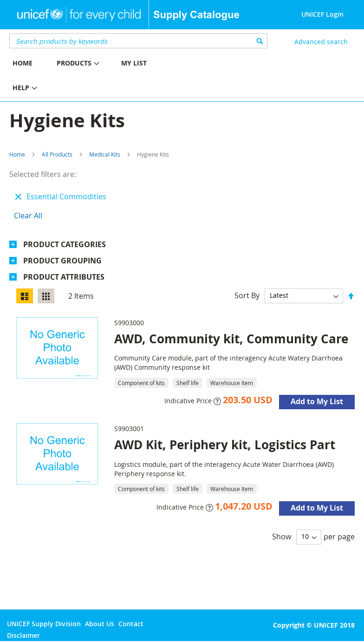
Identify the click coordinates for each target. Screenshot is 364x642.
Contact (131, 624)
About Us (100, 624)
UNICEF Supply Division (44, 624)
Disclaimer (23, 635)
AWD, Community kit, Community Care (231, 339)
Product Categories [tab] (65, 244)
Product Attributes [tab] (64, 277)
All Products (57, 154)
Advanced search (321, 42)
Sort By (247, 295)
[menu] (91, 77)
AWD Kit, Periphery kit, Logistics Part (225, 445)
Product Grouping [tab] (62, 261)
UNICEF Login (322, 14)
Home (17, 154)
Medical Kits (105, 154)
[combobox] (138, 41)
